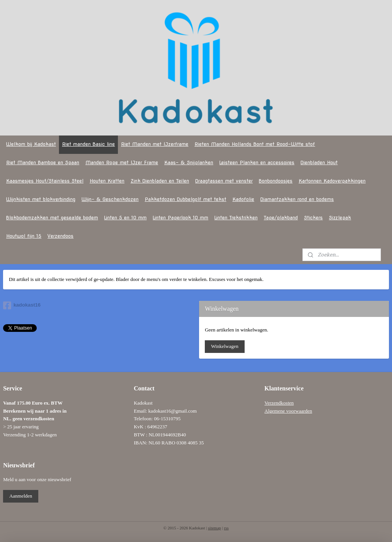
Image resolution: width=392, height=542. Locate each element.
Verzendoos (60, 236)
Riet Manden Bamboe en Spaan (43, 162)
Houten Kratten (107, 181)
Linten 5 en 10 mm (125, 218)
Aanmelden (21, 496)
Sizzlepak (340, 218)
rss (226, 528)
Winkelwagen (225, 346)
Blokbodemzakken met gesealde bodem (52, 218)
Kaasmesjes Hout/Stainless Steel (45, 181)
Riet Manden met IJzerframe (155, 144)
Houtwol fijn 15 (24, 236)
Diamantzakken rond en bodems (297, 199)
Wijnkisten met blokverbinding (41, 199)
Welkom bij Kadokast (31, 144)
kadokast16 (22, 305)
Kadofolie (243, 199)
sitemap (214, 528)
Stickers (313, 218)
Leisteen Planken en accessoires (257, 162)
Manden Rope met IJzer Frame (122, 162)
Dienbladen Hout (319, 162)
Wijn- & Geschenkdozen (110, 199)
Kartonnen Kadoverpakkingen (332, 181)
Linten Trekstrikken (236, 218)
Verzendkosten (279, 403)
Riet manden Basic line (88, 144)
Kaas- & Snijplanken (189, 162)
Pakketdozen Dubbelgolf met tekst (185, 199)
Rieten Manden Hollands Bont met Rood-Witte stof (255, 144)
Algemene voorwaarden (288, 411)
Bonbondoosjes (276, 181)
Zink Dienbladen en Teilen (160, 181)
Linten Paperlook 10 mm (180, 218)
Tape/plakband (281, 218)
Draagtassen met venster (224, 181)
